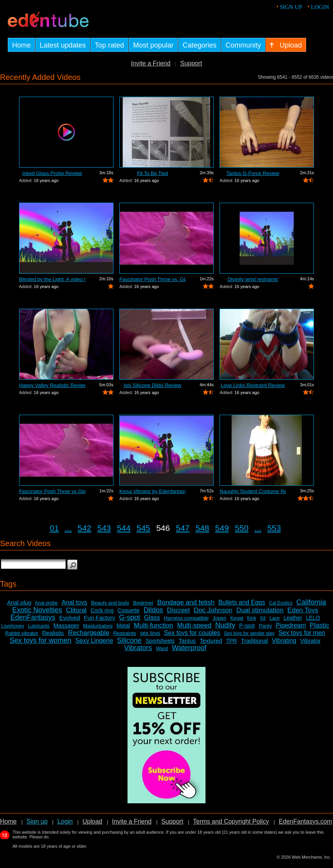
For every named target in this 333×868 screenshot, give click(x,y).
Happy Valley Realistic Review (52, 385)
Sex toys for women (41, 640)
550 (242, 528)
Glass (152, 618)
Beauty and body (110, 603)
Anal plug (19, 602)
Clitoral (76, 610)
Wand (162, 649)
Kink (252, 618)
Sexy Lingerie (94, 641)
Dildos (153, 610)
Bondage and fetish (186, 602)
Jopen (219, 618)
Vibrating (284, 641)
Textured (211, 641)
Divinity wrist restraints (253, 279)
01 (54, 528)
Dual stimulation (260, 610)
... (68, 528)
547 (183, 528)
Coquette (128, 610)
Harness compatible (186, 618)
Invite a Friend (151, 63)
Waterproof (189, 648)
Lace (275, 618)
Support (191, 63)
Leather (293, 618)
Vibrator (310, 641)
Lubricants (39, 626)
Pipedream (291, 625)
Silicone (129, 640)
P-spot (247, 626)
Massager (66, 625)
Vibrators (138, 648)
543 (104, 528)
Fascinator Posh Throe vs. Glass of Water (152, 279)
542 (84, 528)
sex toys (150, 633)
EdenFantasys (33, 617)
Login (320, 7)
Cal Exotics (281, 603)
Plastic (319, 625)
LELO (313, 618)
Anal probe (46, 603)
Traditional (254, 641)
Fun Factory (99, 618)
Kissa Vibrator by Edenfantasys (152, 491)
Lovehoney (13, 626)
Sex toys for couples (192, 633)
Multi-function (153, 625)
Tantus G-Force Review (253, 173)
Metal (123, 626)
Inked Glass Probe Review (52, 173)
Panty (265, 626)
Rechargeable (89, 633)
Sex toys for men (302, 633)
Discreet (178, 610)
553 (274, 528)
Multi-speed (194, 625)
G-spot (129, 617)
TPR (232, 641)
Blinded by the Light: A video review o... (52, 279)
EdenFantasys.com (306, 821)
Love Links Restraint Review (253, 385)
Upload (92, 821)
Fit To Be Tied (152, 173)
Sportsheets (160, 641)
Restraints (125, 633)
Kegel (237, 618)
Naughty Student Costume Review (253, 491)
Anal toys (74, 602)
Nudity (225, 625)
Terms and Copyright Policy (231, 821)
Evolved (70, 618)
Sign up (291, 7)
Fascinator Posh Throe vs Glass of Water (52, 491)
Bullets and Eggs (242, 602)
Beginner (143, 603)
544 (124, 528)
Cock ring (102, 610)
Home (8, 821)
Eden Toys (303, 610)
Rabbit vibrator (22, 633)
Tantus (187, 641)
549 (222, 528)
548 (202, 528)
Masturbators (98, 626)
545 (143, 528)
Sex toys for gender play (249, 633)
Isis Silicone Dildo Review (152, 385)
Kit (263, 618)
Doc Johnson (213, 610)
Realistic (53, 633)
